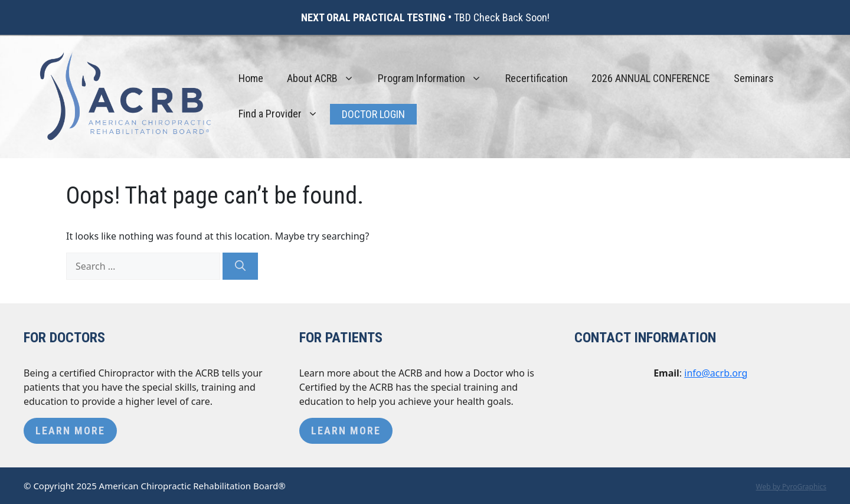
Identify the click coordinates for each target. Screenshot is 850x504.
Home (251, 78)
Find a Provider (284, 114)
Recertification (537, 78)
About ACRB (326, 78)
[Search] (240, 266)
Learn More (70, 431)
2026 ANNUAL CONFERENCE (651, 78)
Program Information (436, 78)
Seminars (754, 78)
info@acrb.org (716, 373)
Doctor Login (373, 114)
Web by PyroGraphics (791, 487)
